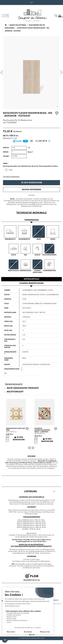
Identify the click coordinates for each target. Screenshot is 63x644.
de (7, 16)
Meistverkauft (15, 392)
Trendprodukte (14, 385)
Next (33, 448)
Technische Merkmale (11, 177)
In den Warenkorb (31, 183)
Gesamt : (6, 156)
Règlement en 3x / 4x (32, 580)
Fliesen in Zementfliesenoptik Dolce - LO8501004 (42, 430)
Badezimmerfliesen (12, 369)
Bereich (6, 148)
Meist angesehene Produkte (23, 388)
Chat (24, 468)
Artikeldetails (31, 279)
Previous (29, 448)
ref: (5, 123)
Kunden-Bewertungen (32, 283)
